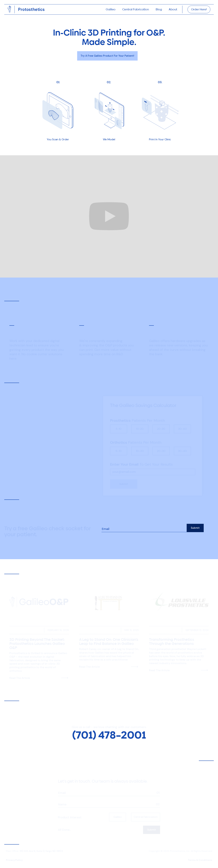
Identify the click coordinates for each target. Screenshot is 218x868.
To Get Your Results (141, 460)
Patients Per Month (138, 416)
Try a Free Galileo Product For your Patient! (107, 56)
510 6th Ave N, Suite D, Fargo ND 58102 (41, 849)
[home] (31, 9)
